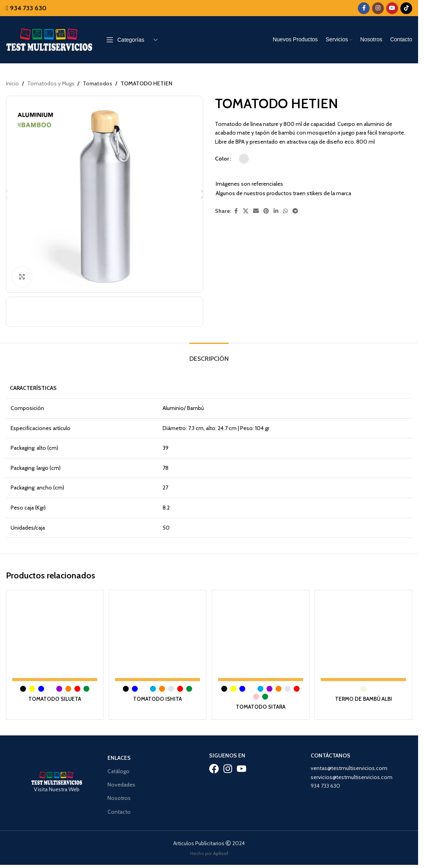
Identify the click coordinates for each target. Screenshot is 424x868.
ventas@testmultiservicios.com (349, 770)
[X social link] (246, 211)
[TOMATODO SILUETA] (54, 641)
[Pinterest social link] (266, 211)
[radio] (244, 159)
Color (222, 159)
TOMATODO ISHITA (157, 700)
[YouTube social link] (392, 8)
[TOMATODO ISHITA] (157, 641)
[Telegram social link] (295, 211)
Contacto (119, 813)
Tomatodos (97, 83)
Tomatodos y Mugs (51, 83)
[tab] (209, 358)
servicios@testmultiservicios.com (352, 778)
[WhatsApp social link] (285, 211)
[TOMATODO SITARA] (261, 641)
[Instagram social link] (378, 8)
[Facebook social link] (364, 8)
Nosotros (119, 800)
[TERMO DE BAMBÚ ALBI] (364, 641)
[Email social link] (256, 211)
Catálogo (118, 773)
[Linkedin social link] (276, 211)
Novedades (121, 786)
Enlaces (119, 759)
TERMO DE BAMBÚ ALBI (364, 700)
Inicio (12, 83)
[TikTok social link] (406, 8)
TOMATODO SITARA (261, 708)
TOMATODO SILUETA (54, 700)
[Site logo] (49, 39)
